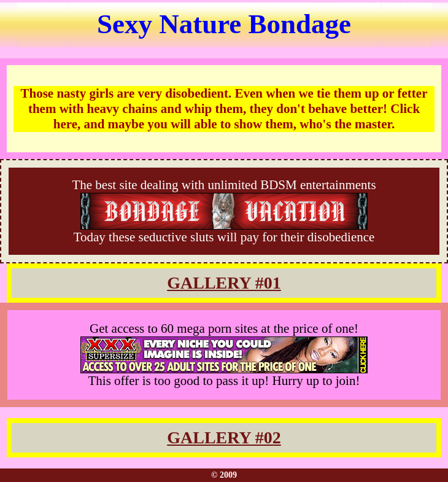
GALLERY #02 (224, 437)
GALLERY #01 (224, 283)
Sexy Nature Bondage (224, 24)
